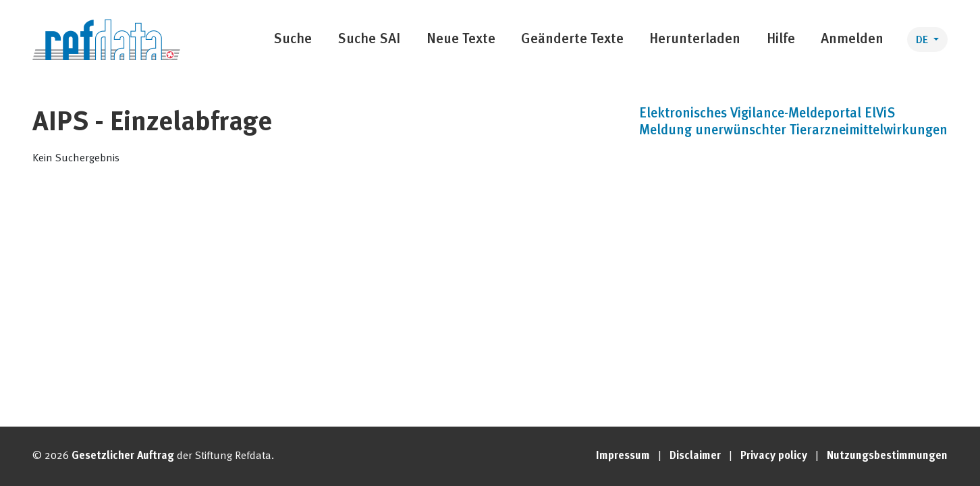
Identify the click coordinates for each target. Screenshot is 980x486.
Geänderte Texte (572, 39)
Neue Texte (461, 39)
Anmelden (852, 39)
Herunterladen (695, 39)
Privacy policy (774, 456)
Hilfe (781, 39)
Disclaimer (695, 456)
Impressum (623, 456)
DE (923, 40)
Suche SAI (369, 39)
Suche (293, 39)
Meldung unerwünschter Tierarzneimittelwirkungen (793, 131)
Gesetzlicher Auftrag (123, 456)
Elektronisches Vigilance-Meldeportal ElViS (767, 114)
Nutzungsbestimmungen (887, 456)
